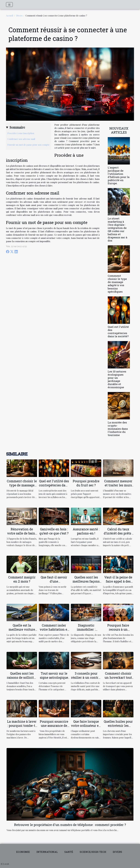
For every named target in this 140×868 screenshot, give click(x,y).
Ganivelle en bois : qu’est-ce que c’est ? (54, 531)
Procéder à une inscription (21, 133)
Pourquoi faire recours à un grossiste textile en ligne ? (118, 631)
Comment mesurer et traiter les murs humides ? (118, 485)
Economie (23, 852)
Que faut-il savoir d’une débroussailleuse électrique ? (54, 583)
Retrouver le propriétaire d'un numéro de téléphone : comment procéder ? (70, 825)
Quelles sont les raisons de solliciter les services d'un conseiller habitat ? (22, 680)
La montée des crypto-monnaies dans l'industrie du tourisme (118, 429)
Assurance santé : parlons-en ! (86, 531)
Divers (19, 16)
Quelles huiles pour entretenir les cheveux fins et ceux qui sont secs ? (118, 728)
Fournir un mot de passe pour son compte (28, 145)
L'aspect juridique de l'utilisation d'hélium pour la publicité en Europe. (119, 175)
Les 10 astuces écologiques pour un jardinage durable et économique (117, 379)
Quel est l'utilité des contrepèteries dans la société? (118, 331)
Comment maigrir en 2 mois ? (22, 579)
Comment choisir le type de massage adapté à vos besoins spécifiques (117, 284)
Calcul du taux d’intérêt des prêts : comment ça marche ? (118, 535)
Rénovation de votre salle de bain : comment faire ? (22, 533)
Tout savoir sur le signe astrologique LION (54, 677)
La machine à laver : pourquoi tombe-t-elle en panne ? (22, 726)
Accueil (10, 16)
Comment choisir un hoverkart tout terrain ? (118, 677)
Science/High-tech (93, 852)
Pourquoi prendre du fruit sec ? (86, 483)
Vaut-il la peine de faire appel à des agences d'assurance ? (118, 583)
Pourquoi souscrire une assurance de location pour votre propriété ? (54, 728)
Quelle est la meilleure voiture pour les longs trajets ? (22, 631)
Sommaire (17, 127)
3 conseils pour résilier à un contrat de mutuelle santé (86, 677)
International (47, 852)
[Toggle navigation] (9, 5)
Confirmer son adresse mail (21, 139)
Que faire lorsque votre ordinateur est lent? (86, 726)
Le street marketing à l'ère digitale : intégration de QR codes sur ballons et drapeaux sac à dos (118, 229)
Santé (69, 852)
